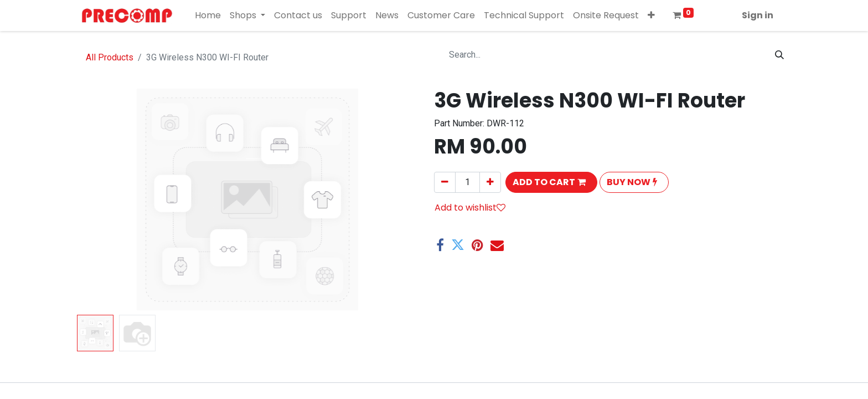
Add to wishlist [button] (470, 208)
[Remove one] (445, 182)
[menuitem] (208, 16)
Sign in (758, 15)
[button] (651, 16)
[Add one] (490, 182)
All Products (110, 57)
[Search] (779, 55)
